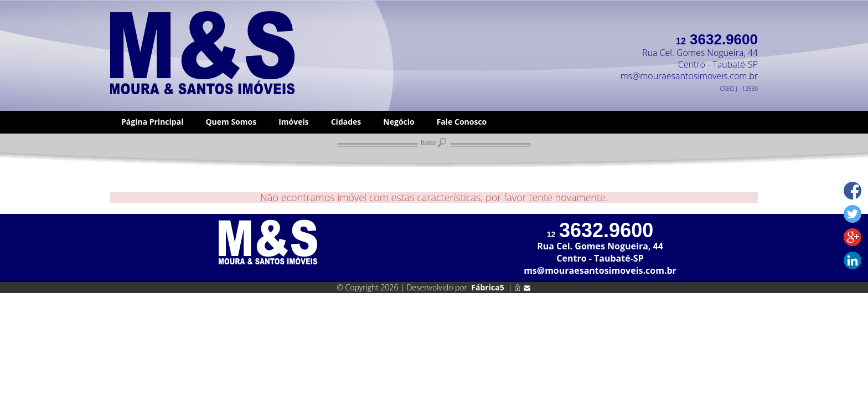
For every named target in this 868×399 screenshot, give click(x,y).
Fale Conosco (462, 122)
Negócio (399, 122)
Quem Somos (231, 122)
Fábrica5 (488, 287)
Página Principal (152, 122)
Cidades (346, 122)
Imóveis (294, 122)
